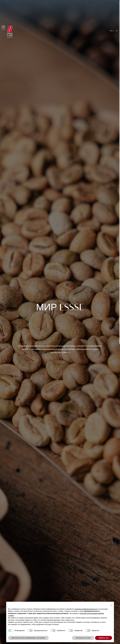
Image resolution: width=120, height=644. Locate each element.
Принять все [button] (104, 638)
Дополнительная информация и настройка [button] (28, 638)
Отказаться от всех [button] (83, 638)
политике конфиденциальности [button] (86, 609)
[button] (111, 605)
